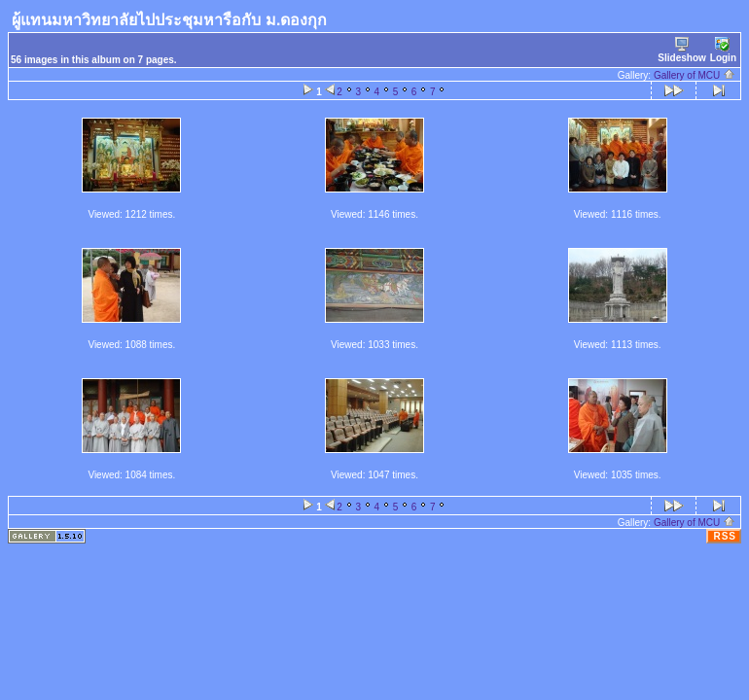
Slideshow (681, 50)
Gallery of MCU (695, 75)
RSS (725, 536)
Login (723, 50)
